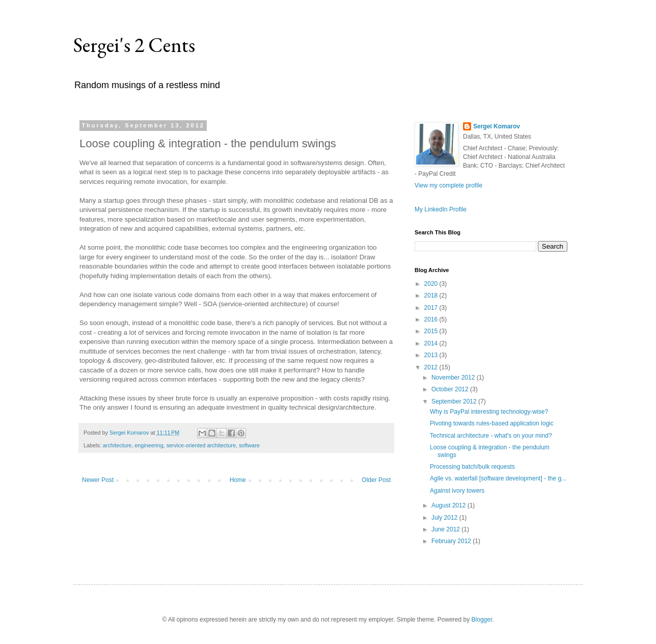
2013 (432, 355)
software (249, 445)
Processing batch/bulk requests (472, 467)
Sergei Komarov (497, 126)
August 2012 (449, 505)
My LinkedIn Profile (441, 209)
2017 (432, 308)
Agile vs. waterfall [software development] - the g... (498, 478)
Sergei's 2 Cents (134, 45)
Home (238, 480)
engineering (149, 445)
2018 (432, 296)
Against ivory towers (457, 491)
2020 (432, 284)
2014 (432, 343)
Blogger (482, 620)
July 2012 (445, 518)
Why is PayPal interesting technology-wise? (489, 412)
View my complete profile (448, 185)
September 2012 (455, 401)
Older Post (376, 480)
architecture (117, 445)
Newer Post (98, 480)
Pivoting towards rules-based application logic (492, 423)
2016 (432, 319)
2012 (432, 367)
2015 (432, 331)
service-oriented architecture (201, 445)
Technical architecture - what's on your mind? (491, 436)
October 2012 (451, 389)
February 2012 (452, 541)
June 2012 (446, 529)
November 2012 (454, 378)
